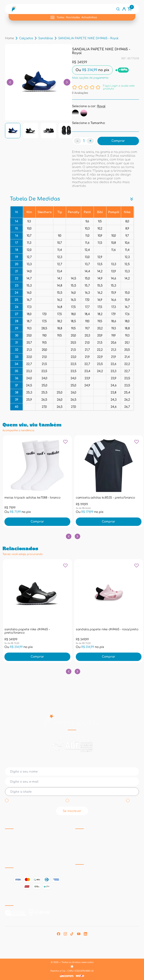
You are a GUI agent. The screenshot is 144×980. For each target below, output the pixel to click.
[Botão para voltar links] (10, 82)
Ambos (135, 800)
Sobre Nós (82, 834)
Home (10, 38)
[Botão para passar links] (67, 82)
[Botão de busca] (118, 9)
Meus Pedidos (14, 834)
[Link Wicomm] (67, 976)
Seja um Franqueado (89, 850)
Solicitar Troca (85, 880)
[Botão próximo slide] (77, 536)
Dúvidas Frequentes (88, 845)
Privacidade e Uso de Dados (94, 869)
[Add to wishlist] (65, 443)
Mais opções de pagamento (90, 78)
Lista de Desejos (16, 845)
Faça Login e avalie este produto (119, 87)
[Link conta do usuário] (124, 9)
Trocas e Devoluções (88, 875)
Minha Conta (14, 839)
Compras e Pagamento (20, 873)
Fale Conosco (84, 839)
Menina (14, 800)
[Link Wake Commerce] (80, 976)
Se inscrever (72, 811)
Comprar (37, 522)
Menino (75, 800)
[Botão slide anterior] (69, 536)
